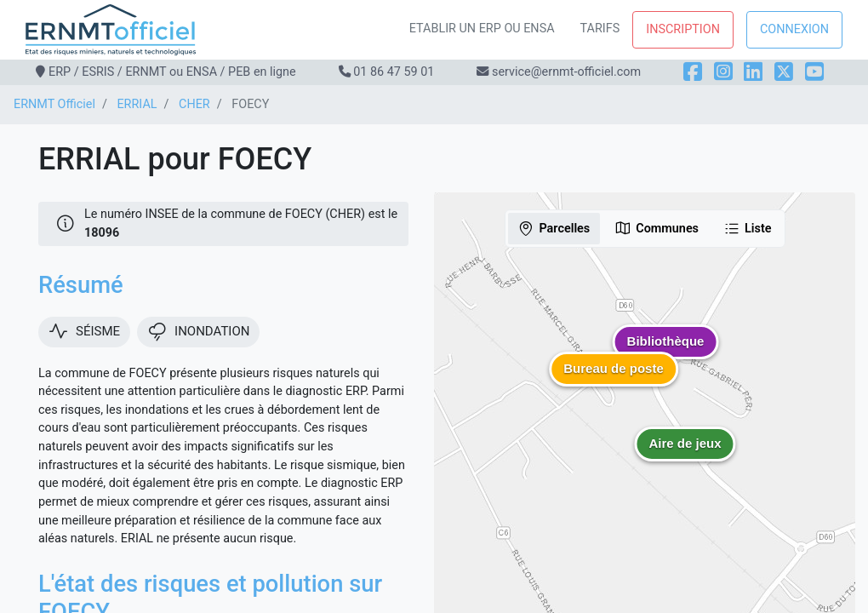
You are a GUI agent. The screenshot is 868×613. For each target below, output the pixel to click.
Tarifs (600, 29)
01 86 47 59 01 (394, 72)
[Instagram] (723, 72)
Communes (657, 228)
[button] (685, 456)
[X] (784, 72)
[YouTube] (814, 72)
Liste (748, 228)
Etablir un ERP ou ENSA (482, 29)
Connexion (794, 29)
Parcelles (554, 228)
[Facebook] (693, 72)
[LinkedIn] (753, 72)
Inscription (683, 29)
